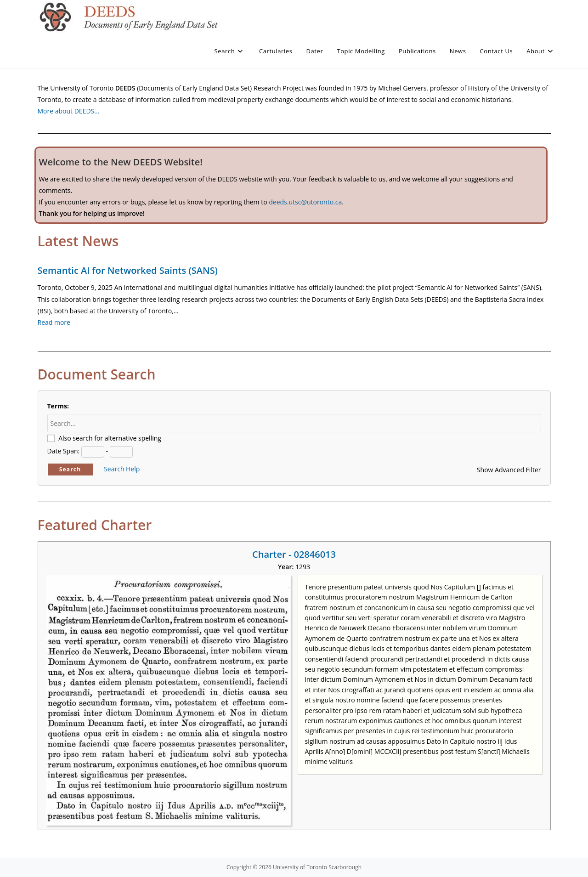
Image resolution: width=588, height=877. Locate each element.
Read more (54, 322)
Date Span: (64, 451)
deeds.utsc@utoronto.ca (305, 202)
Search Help (122, 469)
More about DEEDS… (69, 111)
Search (70, 469)
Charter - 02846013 (294, 554)
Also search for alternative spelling (110, 438)
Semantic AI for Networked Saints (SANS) (128, 270)
